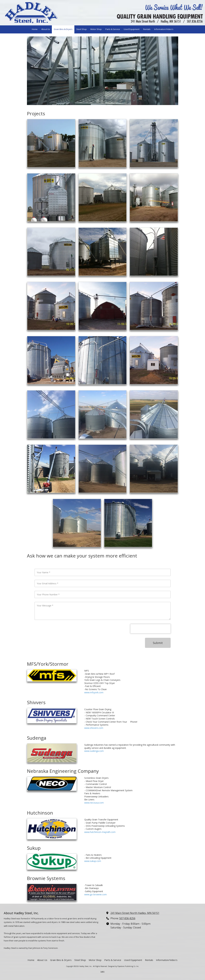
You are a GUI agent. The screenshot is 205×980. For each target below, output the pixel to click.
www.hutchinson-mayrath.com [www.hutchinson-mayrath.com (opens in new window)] (100, 832)
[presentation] (150, 629)
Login (102, 971)
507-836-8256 (127, 918)
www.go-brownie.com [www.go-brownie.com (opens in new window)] (95, 894)
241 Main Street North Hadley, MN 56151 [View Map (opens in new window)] (135, 913)
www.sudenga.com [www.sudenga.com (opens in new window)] (94, 751)
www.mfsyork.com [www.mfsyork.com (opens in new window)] (94, 692)
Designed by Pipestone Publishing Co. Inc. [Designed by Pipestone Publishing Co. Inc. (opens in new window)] (123, 966)
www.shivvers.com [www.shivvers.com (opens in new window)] (94, 728)
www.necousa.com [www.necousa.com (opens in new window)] (94, 803)
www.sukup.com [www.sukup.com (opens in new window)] (93, 861)
